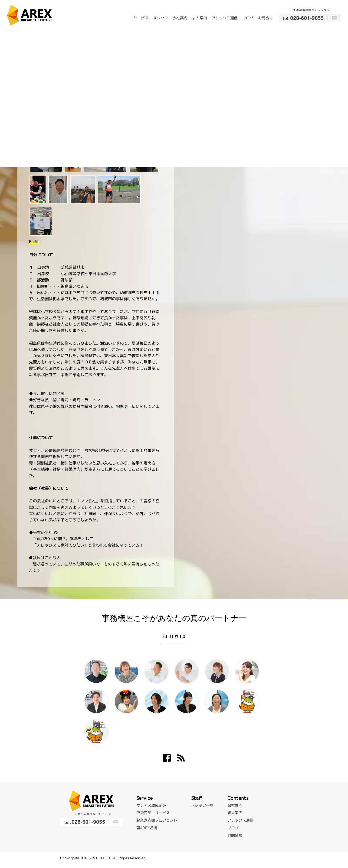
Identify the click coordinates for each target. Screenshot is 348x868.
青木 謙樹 (96, 671)
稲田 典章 (157, 671)
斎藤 (247, 671)
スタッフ (161, 18)
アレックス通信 (225, 18)
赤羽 (157, 702)
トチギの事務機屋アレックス (310, 10)
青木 (126, 671)
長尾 (126, 702)
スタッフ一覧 (202, 805)
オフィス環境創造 (151, 805)
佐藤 (187, 702)
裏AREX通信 (147, 828)
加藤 (96, 702)
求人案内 (200, 18)
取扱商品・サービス (153, 813)
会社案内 (180, 18)
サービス (141, 18)
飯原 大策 (187, 671)
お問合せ (266, 18)
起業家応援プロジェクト (157, 820)
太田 (217, 671)
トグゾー (247, 702)
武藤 (217, 702)
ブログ (248, 18)
